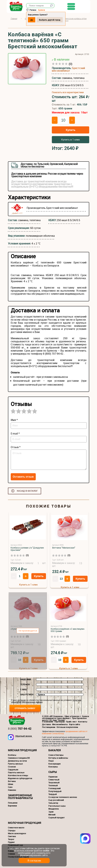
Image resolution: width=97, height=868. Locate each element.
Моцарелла (54, 809)
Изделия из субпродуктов (20, 778)
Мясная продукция (22, 750)
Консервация (55, 764)
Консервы (53, 767)
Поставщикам (49, 727)
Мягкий (52, 815)
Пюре (51, 761)
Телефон (25, 684)
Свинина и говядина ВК (19, 758)
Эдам (51, 812)
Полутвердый (55, 791)
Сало (10, 787)
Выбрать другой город (51, 20)
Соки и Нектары (56, 755)
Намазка (12, 790)
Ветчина (12, 781)
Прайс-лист (71, 722)
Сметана (12, 836)
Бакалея (55, 750)
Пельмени (13, 803)
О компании (48, 722)
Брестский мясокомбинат (68, 69)
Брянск (43, 10)
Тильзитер (53, 803)
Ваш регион (27, 694)
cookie (46, 851)
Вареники (12, 806)
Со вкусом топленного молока (63, 797)
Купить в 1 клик (71, 139)
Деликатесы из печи (17, 761)
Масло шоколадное (17, 833)
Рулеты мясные (15, 764)
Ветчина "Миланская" (64, 548)
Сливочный (54, 780)
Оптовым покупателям (67, 727)
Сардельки (13, 770)
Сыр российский (56, 800)
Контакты (83, 722)
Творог (11, 839)
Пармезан (53, 777)
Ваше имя (26, 679)
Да (33, 20)
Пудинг (11, 842)
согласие (22, 700)
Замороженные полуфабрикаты (20, 797)
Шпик (11, 784)
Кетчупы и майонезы (58, 758)
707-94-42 (20, 729)
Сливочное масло (16, 827)
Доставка (46, 724)
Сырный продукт (57, 817)
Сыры (53, 772)
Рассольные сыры (57, 806)
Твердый (53, 794)
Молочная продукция (25, 823)
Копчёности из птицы (18, 775)
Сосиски (12, 767)
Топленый (53, 785)
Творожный (54, 782)
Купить (71, 130)
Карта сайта (74, 724)
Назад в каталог (27, 491)
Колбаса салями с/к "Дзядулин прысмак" (27, 549)
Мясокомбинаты (60, 724)
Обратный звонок (24, 736)
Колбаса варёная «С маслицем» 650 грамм (68, 630)
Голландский (55, 788)
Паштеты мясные (16, 772)
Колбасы (12, 755)
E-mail (24, 689)
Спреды (12, 830)
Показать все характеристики (68, 92)
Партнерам (60, 722)
